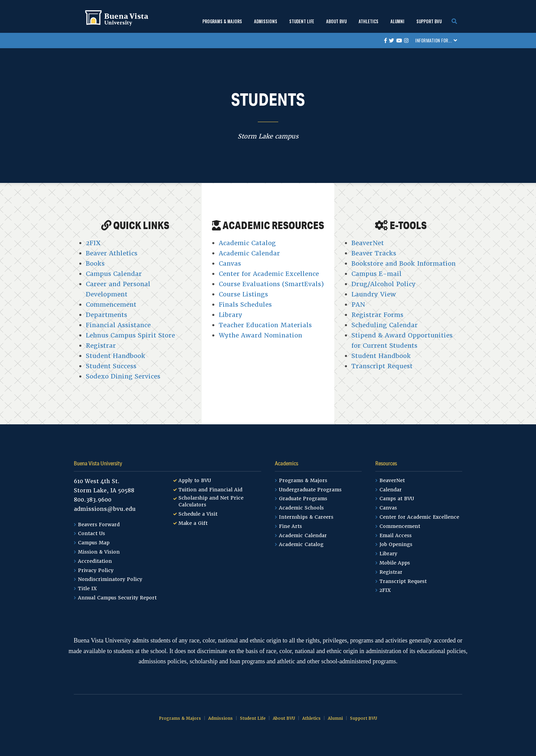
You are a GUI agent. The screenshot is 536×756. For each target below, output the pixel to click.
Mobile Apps (395, 563)
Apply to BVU (195, 480)
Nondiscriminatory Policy (110, 579)
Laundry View (374, 294)
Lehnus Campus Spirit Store (130, 335)
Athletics (368, 21)
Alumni (397, 21)
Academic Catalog (247, 243)
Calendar (391, 490)
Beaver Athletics (112, 253)
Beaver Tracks (374, 253)
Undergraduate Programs (310, 490)
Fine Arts (290, 526)
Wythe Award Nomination (260, 335)
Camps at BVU (397, 499)
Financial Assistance (118, 325)
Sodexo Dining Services (123, 376)
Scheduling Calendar (385, 325)
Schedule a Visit (198, 514)
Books (95, 263)
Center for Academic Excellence (269, 274)
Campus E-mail (377, 274)
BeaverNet (368, 243)
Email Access (396, 535)
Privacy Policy (96, 570)
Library (231, 315)
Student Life (302, 21)
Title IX (87, 588)
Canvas (230, 263)
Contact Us (91, 533)
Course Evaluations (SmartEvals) (271, 284)
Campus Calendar (114, 274)
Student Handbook (116, 356)
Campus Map (94, 543)
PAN (358, 304)
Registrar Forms (377, 315)
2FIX (93, 243)
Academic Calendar (249, 253)
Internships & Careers (306, 517)
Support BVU (429, 21)
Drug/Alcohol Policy (384, 284)
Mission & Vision (99, 552)
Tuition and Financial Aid (210, 490)
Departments (106, 315)
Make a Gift (193, 523)
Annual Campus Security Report (117, 598)
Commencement (111, 304)
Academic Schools (301, 508)
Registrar (101, 346)
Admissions (266, 21)
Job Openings (396, 544)
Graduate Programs (303, 499)
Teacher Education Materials (265, 325)
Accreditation (95, 561)
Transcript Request (382, 366)
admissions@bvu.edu (105, 509)
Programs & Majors (222, 21)
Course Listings (243, 294)
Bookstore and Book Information (404, 263)
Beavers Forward (99, 525)
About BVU (336, 21)
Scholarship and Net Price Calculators (211, 501)
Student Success (111, 366)
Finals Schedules (245, 304)
